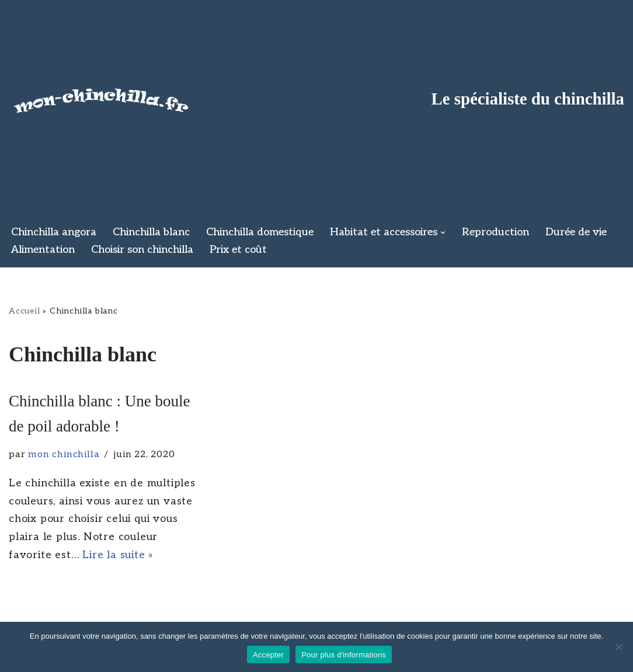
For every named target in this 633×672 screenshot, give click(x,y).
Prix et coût (238, 250)
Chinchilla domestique (260, 232)
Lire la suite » (118, 555)
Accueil (25, 311)
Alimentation (43, 250)
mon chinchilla (64, 454)
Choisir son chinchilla (142, 250)
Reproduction (495, 232)
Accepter (268, 655)
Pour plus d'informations (344, 655)
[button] (443, 233)
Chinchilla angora (54, 232)
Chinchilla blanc (151, 232)
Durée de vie (576, 232)
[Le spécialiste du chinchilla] (102, 98)
